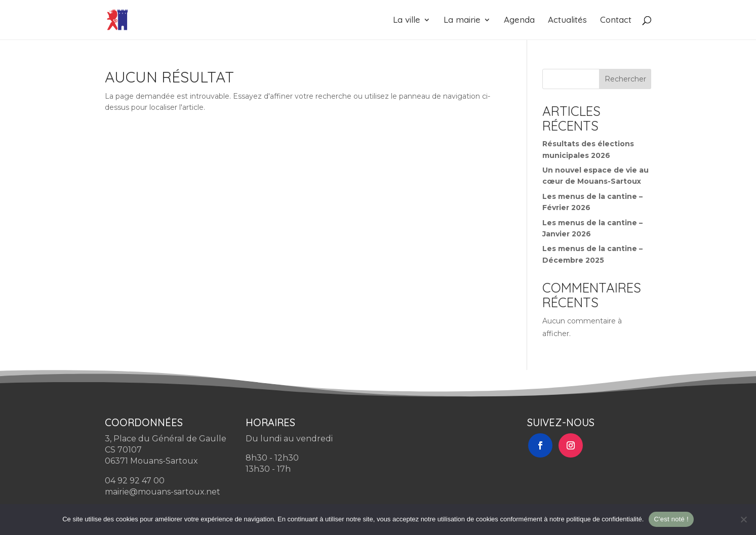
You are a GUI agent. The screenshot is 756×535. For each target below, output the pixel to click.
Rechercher (625, 79)
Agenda (519, 20)
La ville (407, 20)
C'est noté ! (671, 519)
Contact (616, 20)
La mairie (462, 20)
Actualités (567, 20)
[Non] (743, 519)
